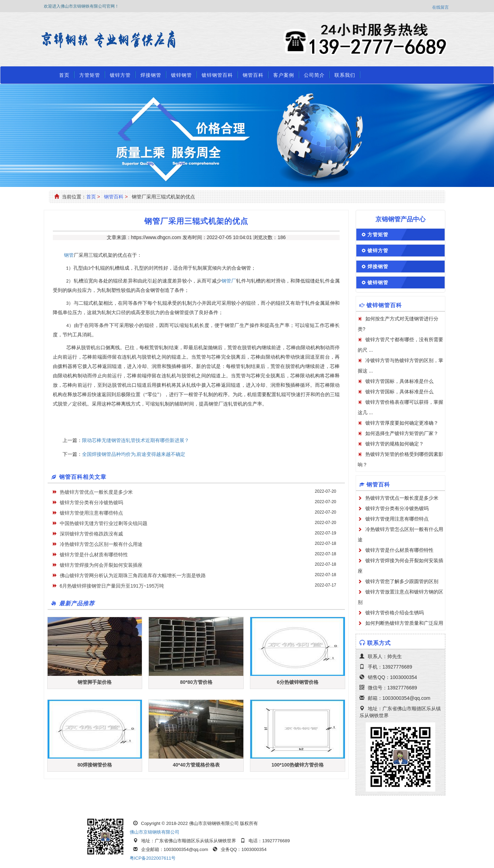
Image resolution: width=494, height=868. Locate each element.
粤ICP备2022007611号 (153, 858)
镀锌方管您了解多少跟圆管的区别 (402, 581)
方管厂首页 (70, 805)
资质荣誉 (394, 805)
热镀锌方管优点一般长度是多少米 (96, 492)
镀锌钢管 (181, 75)
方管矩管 (90, 75)
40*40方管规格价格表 (196, 765)
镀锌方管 (120, 75)
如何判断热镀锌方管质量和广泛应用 (404, 623)
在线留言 (440, 7)
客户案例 (284, 75)
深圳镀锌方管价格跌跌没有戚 (91, 534)
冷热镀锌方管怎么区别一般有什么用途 (101, 544)
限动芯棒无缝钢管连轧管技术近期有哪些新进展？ (136, 440)
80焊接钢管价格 (95, 765)
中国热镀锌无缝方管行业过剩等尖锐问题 (104, 523)
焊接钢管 (151, 75)
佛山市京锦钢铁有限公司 (155, 832)
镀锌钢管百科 (217, 75)
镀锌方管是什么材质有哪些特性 (94, 555)
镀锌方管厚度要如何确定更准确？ (402, 423)
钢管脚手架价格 (95, 682)
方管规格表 (281, 805)
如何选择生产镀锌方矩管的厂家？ (402, 433)
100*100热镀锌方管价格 (298, 765)
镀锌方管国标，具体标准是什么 (399, 381)
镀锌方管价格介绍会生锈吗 (395, 613)
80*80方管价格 (196, 682)
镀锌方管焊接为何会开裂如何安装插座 (101, 565)
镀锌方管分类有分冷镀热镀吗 (91, 502)
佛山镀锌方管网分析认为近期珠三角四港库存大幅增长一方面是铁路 (133, 575)
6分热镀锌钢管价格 (298, 682)
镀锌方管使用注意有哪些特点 (91, 513)
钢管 (69, 255)
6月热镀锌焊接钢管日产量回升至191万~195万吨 (112, 586)
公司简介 (314, 75)
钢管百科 (253, 75)
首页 (64, 75)
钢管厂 (229, 281)
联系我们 (345, 75)
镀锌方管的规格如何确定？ (395, 444)
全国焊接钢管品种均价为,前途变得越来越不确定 (134, 454)
